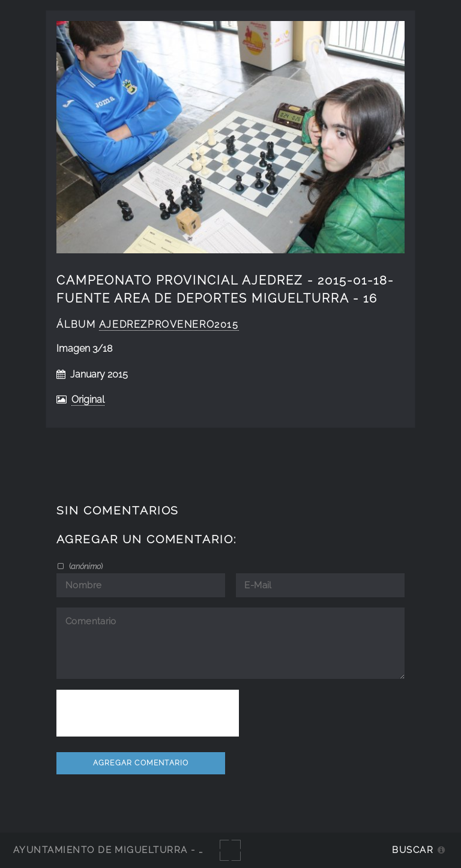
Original (88, 399)
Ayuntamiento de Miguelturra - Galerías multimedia (164, 850)
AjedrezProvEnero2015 (169, 324)
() (85, 566)
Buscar (413, 850)
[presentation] (148, 713)
